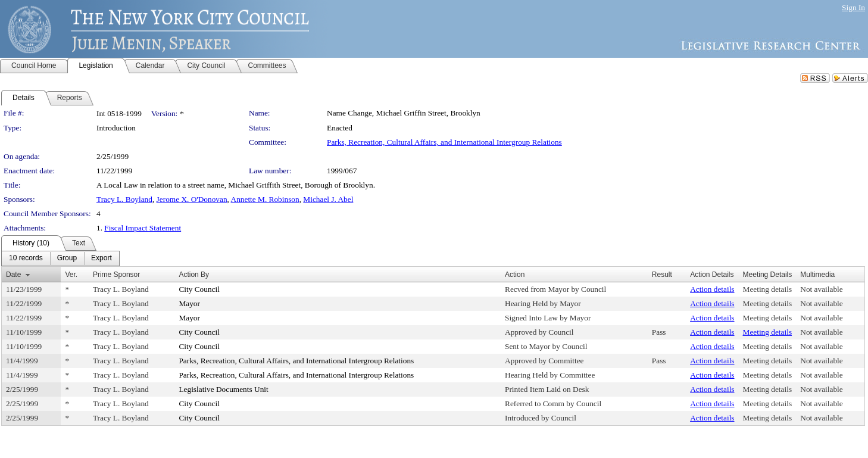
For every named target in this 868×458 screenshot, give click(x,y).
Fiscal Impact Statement (143, 228)
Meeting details (768, 289)
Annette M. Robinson (265, 199)
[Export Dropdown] (102, 258)
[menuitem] (26, 258)
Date (13, 275)
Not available (821, 289)
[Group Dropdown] (67, 258)
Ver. (71, 275)
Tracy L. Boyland (124, 199)
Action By (194, 275)
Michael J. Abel (328, 199)
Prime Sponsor (116, 275)
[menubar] (60, 258)
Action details (712, 289)
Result (662, 275)
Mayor (189, 303)
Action (515, 275)
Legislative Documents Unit (223, 389)
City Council (199, 289)
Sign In (853, 7)
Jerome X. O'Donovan (192, 199)
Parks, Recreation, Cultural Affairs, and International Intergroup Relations (444, 142)
